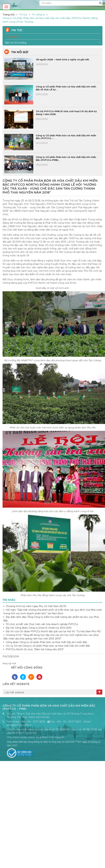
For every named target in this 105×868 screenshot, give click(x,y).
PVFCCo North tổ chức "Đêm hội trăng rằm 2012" (35, 649)
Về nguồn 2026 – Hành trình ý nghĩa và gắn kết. (63, 59)
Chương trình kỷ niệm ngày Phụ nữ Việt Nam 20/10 (36, 606)
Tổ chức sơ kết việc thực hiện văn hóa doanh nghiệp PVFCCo (42, 624)
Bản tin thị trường (53, 43)
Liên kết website (14, 692)
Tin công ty (38, 14)
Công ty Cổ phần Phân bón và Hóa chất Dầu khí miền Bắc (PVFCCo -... (66, 137)
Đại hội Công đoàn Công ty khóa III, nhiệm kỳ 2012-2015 (39, 628)
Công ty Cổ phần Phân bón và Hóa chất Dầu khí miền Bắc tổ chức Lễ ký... (66, 88)
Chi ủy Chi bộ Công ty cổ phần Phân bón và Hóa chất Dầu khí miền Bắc (48, 646)
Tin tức (23, 14)
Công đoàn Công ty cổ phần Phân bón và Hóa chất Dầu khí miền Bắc (47, 642)
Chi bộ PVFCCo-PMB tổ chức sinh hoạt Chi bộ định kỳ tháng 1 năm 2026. (66, 113)
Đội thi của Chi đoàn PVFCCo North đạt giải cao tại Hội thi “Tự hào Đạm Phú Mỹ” (54, 631)
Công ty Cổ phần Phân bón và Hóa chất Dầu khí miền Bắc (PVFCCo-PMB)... (66, 158)
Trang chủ (9, 14)
